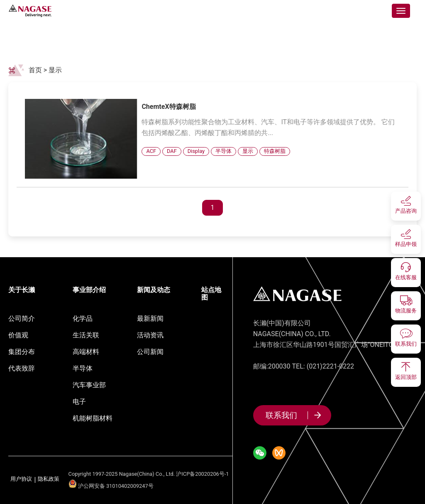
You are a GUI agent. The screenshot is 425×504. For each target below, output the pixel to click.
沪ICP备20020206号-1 (202, 474)
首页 (35, 70)
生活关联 (86, 335)
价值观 (18, 335)
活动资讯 (150, 335)
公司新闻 (150, 352)
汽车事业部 (89, 385)
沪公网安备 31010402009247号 (111, 486)
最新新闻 (150, 318)
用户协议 (21, 479)
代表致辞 (22, 368)
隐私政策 (49, 479)
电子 (79, 402)
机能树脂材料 (93, 418)
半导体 (83, 368)
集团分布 (22, 352)
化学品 (83, 318)
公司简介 (22, 318)
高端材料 (86, 352)
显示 (55, 70)
